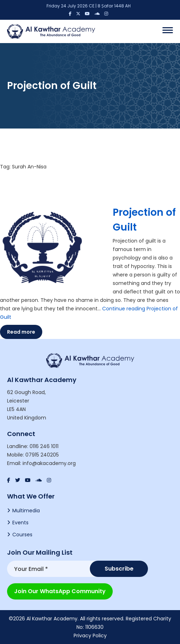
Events (20, 523)
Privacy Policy (90, 636)
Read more (21, 332)
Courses (22, 535)
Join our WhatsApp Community (60, 591)
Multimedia (26, 511)
